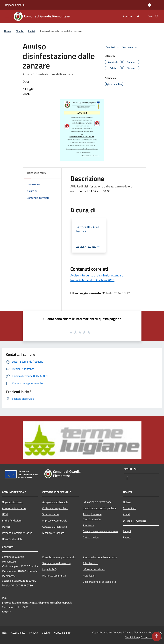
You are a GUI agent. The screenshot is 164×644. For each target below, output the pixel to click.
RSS (4, 633)
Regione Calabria (15, 5)
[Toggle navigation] (7, 16)
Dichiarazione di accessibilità (99, 582)
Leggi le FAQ (49, 569)
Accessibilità (18, 633)
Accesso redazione (151, 637)
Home (8, 31)
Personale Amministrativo (17, 533)
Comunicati (130, 508)
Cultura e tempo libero (55, 508)
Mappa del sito (62, 633)
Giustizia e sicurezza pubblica (100, 508)
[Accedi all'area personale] (149, 5)
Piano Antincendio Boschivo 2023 (92, 280)
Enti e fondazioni (12, 520)
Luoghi (127, 531)
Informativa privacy (94, 569)
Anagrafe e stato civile (55, 502)
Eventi (127, 537)
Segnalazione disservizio (56, 563)
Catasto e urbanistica (55, 527)
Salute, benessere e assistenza (101, 531)
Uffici (5, 514)
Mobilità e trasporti (53, 533)
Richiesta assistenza (54, 575)
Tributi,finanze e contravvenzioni (92, 517)
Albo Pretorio (90, 563)
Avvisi (31, 31)
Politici (6, 527)
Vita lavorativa (51, 514)
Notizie (127, 502)
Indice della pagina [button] (37, 173)
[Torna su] (156, 636)
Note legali (89, 575)
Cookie (46, 633)
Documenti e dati (12, 539)
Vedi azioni (130, 48)
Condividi (113, 48)
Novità (20, 31)
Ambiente (88, 525)
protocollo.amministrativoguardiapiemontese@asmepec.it (37, 602)
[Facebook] (137, 16)
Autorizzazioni (91, 537)
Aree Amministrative (14, 508)
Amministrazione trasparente (100, 557)
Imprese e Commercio (55, 520)
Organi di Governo (13, 502)
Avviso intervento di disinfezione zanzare (97, 275)
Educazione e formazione (97, 502)
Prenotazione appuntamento (59, 557)
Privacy (34, 633)
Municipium (132, 637)
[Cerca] (157, 16)
